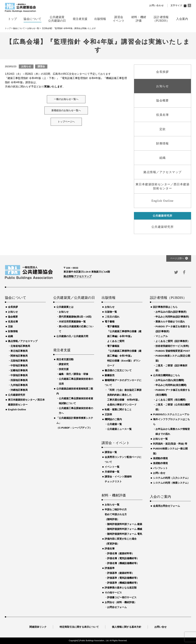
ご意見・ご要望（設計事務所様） (171, 368)
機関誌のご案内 (113, 419)
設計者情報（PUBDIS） (168, 298)
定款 (10, 326)
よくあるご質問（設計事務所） (173, 341)
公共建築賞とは (65, 307)
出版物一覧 (111, 312)
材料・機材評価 (114, 495)
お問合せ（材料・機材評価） (121, 602)
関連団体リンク (38, 627)
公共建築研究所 (17, 395)
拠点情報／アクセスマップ (23, 341)
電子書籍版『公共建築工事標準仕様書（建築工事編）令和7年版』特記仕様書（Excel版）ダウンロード (124, 356)
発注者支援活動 (65, 359)
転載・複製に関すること (118, 409)
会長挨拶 (13, 307)
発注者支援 (62, 350)
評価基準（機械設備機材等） (123, 583)
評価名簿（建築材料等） (121, 553)
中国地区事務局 (19, 375)
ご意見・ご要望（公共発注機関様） (173, 407)
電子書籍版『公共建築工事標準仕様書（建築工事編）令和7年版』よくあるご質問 (124, 334)
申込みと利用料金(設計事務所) (172, 317)
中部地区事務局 (19, 365)
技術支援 (64, 369)
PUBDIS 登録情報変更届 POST (173, 351)
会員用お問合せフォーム (167, 506)
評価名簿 (110, 548)
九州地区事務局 (19, 385)
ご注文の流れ (112, 317)
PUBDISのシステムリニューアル (171, 414)
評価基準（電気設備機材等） (123, 578)
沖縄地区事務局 (19, 390)
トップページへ (66, 122)
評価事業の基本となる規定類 (121, 588)
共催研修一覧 (112, 472)
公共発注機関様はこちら (167, 375)
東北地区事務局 (19, 351)
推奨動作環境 (160, 458)
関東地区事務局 (19, 356)
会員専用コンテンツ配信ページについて (123, 459)
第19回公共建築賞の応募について (76, 329)
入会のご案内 (160, 497)
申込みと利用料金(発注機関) (171, 385)
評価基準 (110, 568)
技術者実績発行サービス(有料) (172, 346)
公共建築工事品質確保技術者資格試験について (76, 401)
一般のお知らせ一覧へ (66, 99)
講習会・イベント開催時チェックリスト (118, 479)
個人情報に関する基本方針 (127, 627)
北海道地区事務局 (20, 346)
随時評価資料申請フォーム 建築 (125, 524)
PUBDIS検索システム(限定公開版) (173, 358)
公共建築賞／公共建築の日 (74, 298)
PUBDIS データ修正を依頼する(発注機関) (173, 392)
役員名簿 (13, 322)
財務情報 (13, 331)
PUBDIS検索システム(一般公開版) (170, 451)
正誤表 (108, 414)
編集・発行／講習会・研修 (73, 374)
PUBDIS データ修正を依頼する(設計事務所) (173, 329)
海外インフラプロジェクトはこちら (171, 422)
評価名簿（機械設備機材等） (123, 563)
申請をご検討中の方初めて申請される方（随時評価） (116, 514)
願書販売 (110, 375)
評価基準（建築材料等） (121, 573)
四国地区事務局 (19, 380)
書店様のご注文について (118, 370)
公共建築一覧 (114, 424)
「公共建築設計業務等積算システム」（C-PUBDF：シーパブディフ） (75, 423)
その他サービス (113, 592)
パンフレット (160, 468)
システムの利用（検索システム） (171, 483)
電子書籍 (110, 322)
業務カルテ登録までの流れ (170, 322)
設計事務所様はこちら (165, 307)
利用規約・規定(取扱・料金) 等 (170, 444)
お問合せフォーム (117, 607)
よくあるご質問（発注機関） (171, 400)
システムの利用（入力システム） (171, 478)
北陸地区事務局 (19, 361)
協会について (16, 298)
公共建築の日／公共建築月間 (72, 336)
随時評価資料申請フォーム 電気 (125, 534)
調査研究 (64, 364)
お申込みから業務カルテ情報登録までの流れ (173, 431)
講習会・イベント (116, 443)
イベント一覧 (112, 467)
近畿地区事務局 (19, 370)
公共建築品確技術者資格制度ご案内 (75, 391)
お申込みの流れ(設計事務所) (171, 312)
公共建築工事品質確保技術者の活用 (76, 381)
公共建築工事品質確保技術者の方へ (76, 411)
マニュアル (162, 336)
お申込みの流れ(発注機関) (170, 380)
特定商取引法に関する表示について (79, 627)
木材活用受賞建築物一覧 (72, 322)
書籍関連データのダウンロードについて (123, 383)
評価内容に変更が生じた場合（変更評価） (121, 541)
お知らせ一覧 (112, 505)
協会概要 (13, 317)
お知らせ (13, 312)
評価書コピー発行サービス (122, 597)
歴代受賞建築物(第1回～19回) (75, 317)
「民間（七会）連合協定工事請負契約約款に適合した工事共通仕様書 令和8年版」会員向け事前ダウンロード (124, 397)
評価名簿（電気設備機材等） (123, 558)
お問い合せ (159, 473)
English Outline (17, 409)
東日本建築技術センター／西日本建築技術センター (26, 402)
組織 (10, 336)
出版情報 (109, 298)
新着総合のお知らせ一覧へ (66, 110)
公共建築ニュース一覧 (119, 429)
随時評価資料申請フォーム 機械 (125, 529)
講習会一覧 (111, 452)
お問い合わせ (156, 5)
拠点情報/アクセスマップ (78, 276)
